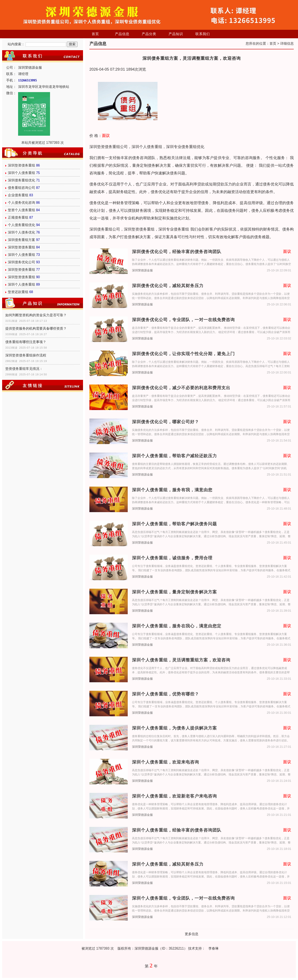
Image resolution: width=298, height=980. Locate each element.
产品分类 (149, 34)
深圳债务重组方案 (21, 240)
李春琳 (213, 948)
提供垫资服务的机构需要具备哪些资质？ (36, 328)
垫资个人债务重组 (21, 210)
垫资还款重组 (18, 292)
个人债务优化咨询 (21, 203)
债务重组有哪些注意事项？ (26, 342)
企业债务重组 (18, 195)
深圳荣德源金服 (142, 270)
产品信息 (122, 34)
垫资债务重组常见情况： (24, 369)
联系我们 (203, 34)
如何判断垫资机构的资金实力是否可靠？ (36, 315)
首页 (95, 34)
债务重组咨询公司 (21, 188)
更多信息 (192, 934)
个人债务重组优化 (21, 225)
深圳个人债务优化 (21, 232)
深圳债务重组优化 (21, 180)
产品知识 (176, 34)
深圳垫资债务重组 (21, 165)
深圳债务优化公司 (21, 262)
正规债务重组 (18, 217)
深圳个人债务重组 (21, 173)
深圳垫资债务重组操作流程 (26, 355)
